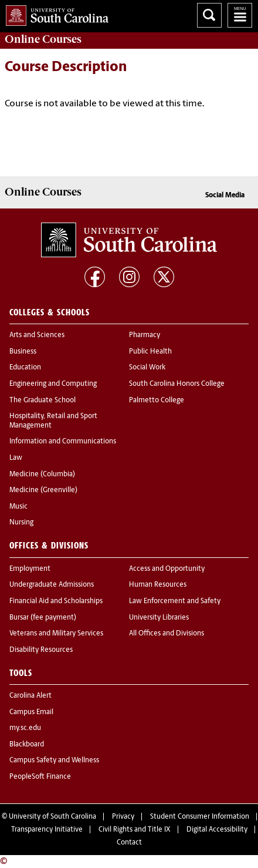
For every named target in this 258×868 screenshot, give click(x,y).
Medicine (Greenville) (43, 490)
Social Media (225, 196)
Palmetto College (157, 401)
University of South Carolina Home (54, 13)
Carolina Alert (30, 696)
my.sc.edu (25, 728)
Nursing (21, 523)
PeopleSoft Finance (40, 777)
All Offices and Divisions (167, 634)
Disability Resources (41, 650)
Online (43, 39)
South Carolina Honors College (177, 384)
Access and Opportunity (167, 569)
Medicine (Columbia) (42, 475)
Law (16, 458)
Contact (129, 843)
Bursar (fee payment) (43, 618)
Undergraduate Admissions (52, 585)
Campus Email (31, 712)
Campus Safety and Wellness (54, 761)
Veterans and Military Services (56, 634)
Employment (30, 569)
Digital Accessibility (217, 830)
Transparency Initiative (47, 830)
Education (25, 368)
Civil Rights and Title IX (135, 830)
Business (23, 352)
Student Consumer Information (200, 817)
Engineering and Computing (53, 384)
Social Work (147, 368)
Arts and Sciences (37, 335)
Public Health (150, 352)
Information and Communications (63, 442)
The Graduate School (43, 401)
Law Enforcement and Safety (175, 601)
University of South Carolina (52, 817)
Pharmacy (145, 335)
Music (18, 507)
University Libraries (159, 618)
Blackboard (27, 745)
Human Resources (158, 585)
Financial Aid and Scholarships (56, 601)
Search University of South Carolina (209, 15)
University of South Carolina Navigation (240, 15)
